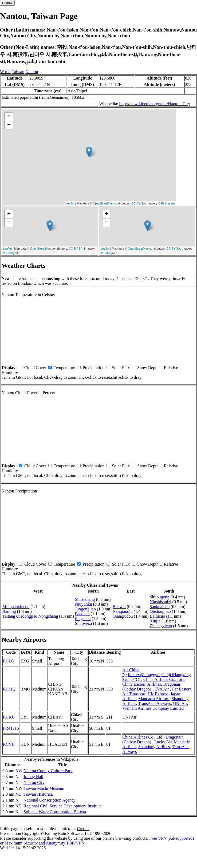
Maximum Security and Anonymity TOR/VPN (44, 843)
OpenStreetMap (103, 203)
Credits (83, 829)
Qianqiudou (123, 616)
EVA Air (162, 689)
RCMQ (9, 689)
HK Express (158, 694)
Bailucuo (157, 616)
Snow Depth (148, 368)
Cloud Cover (35, 368)
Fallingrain (168, 203)
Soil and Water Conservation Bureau (55, 812)
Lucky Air (163, 742)
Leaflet (70, 203)
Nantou (32, 72)
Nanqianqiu (123, 611)
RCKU (9, 717)
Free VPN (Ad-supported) (172, 838)
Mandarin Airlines (154, 699)
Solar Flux (121, 368)
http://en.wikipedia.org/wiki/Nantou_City (154, 104)
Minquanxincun (16, 607)
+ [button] (9, 117)
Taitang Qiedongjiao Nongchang (30, 616)
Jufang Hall (33, 777)
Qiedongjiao (160, 611)
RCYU (9, 744)
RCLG (9, 661)
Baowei (119, 607)
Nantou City (34, 782)
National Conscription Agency (50, 800)
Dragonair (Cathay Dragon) (151, 687)
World (5, 72)
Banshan (82, 614)
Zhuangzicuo (161, 626)
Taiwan (18, 72)
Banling (9, 611)
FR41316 (11, 728)
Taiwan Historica (38, 794)
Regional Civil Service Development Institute (62, 806)
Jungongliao (85, 609)
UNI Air (180, 703)
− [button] (9, 125)
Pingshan (83, 619)
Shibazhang (85, 599)
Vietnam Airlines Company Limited (153, 708)
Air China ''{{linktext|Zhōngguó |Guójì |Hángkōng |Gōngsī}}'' (157, 675)
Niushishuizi (161, 602)
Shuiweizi (84, 623)
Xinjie (155, 621)
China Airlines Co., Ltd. (164, 679)
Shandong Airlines (154, 747)
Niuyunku (84, 604)
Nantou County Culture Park (48, 771)
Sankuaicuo (160, 607)
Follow (7, 3)
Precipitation (93, 368)
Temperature (64, 368)
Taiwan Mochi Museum (44, 788)
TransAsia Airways (155, 703)
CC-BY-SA (138, 203)
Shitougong (160, 597)
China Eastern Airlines (142, 684)
